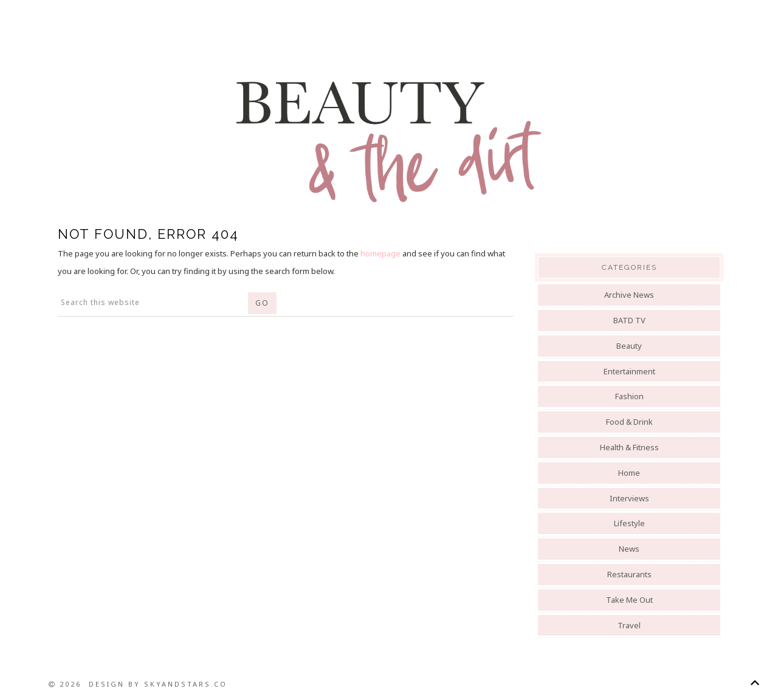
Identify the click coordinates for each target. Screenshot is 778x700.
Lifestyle (629, 523)
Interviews (629, 498)
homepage (380, 253)
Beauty (629, 346)
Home (629, 473)
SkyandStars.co (186, 684)
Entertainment (629, 371)
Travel (629, 625)
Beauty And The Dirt (389, 141)
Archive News (629, 295)
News (629, 549)
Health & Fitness (629, 447)
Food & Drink (629, 422)
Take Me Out (629, 600)
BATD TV (629, 320)
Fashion (629, 396)
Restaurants (629, 574)
